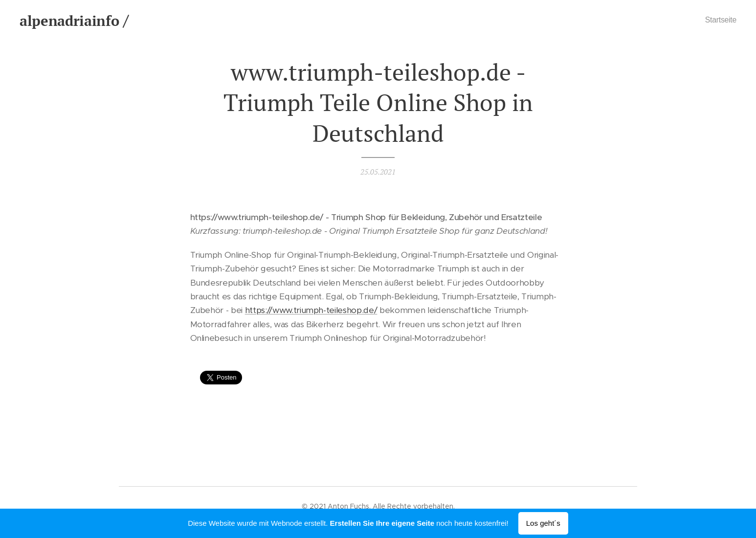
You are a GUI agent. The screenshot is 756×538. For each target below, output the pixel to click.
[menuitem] (717, 20)
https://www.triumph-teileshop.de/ (311, 311)
